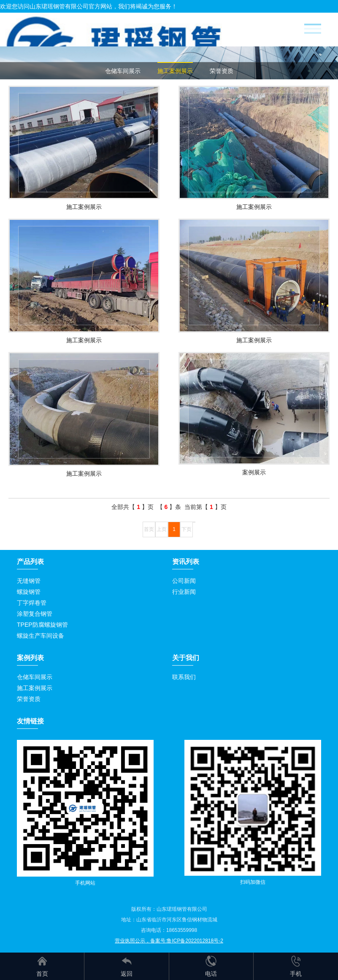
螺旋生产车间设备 (41, 636)
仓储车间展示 (123, 71)
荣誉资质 (222, 71)
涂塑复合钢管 (35, 614)
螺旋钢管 (29, 592)
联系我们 (184, 677)
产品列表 (30, 562)
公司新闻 (184, 581)
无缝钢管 (29, 581)
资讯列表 (186, 562)
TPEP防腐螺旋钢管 (42, 625)
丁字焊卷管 (32, 603)
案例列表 (30, 658)
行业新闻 (184, 592)
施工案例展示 (175, 71)
